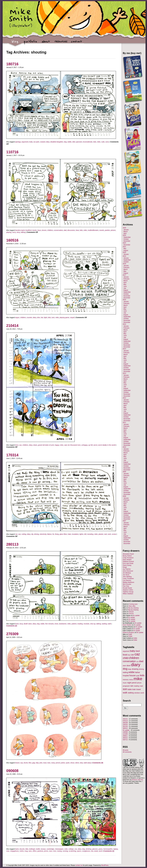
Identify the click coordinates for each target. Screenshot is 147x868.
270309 (12, 634)
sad (65, 445)
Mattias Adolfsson (128, 582)
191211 (125, 719)
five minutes (50, 624)
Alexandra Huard (128, 554)
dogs (130, 669)
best (17, 445)
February (126, 267)
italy (37, 763)
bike (27, 849)
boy (129, 655)
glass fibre (63, 534)
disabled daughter (57, 142)
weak (96, 851)
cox (76, 849)
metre (22, 851)
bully (31, 142)
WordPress (105, 865)
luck (53, 317)
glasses (95, 849)
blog (15, 43)
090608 (12, 771)
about (46, 43)
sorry (107, 142)
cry (137, 662)
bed (138, 651)
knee (56, 624)
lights (81, 534)
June (125, 286)
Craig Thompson (128, 558)
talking (23, 232)
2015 (124, 324)
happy (57, 445)
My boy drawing (133, 608)
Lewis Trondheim (128, 579)
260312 (125, 738)
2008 (124, 496)
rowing (59, 851)
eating (125, 672)
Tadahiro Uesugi (128, 592)
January (126, 230)
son (125, 689)
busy (21, 624)
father (138, 672)
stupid (72, 317)
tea (92, 851)
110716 (12, 152)
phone (139, 683)
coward (43, 142)
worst (95, 445)
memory (126, 680)
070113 (125, 721)
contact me (79, 865)
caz (20, 445)
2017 (124, 275)
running (65, 851)
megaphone (14, 851)
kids (95, 142)
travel (139, 689)
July (125, 288)
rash (109, 534)
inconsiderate (88, 142)
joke (41, 763)
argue (17, 317)
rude (103, 142)
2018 (124, 264)
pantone (40, 851)
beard (17, 763)
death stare (28, 624)
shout (72, 763)
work (100, 851)
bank (17, 849)
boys (39, 230)
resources (61, 43)
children (50, 230)
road (141, 686)
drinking (89, 849)
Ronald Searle (127, 588)
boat (125, 655)
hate (69, 534)
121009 (125, 734)
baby (133, 651)
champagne (59, 849)
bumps (43, 849)
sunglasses (86, 851)
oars (30, 851)
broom (44, 230)
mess (131, 680)
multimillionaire (93, 230)
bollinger (32, 849)
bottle (38, 849)
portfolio (30, 43)
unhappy (84, 445)
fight (46, 317)
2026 (124, 228)
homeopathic (108, 849)
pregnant (126, 686)
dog (65, 142)
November (127, 296)
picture (113, 230)
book (17, 624)
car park (36, 142)
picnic (46, 851)
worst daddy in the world (107, 445)
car (16, 534)
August (126, 250)
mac (8, 851)
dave (129, 666)
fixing (57, 534)
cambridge (50, 849)
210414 (12, 326)
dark (124, 666)
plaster (101, 534)
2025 (124, 235)
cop (21, 763)
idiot (74, 142)
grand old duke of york (46, 445)
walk (109, 624)
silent (77, 763)
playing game (64, 317)
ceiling (24, 534)
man (49, 763)
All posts (126, 750)
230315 (125, 725)
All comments (127, 752)
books (34, 230)
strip (81, 763)
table (130, 689)
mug (26, 851)
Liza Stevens (127, 580)
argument (25, 142)
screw (114, 534)
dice (38, 317)
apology (18, 142)
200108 (125, 723)
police (63, 763)
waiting (104, 624)
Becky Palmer (127, 556)
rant (106, 534)
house (132, 675)
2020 (124, 252)
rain (132, 686)
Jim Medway (127, 573)
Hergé (125, 567)
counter (29, 317)
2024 (124, 243)
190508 (125, 732)
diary (48, 142)
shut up (93, 624)
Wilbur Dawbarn (128, 594)
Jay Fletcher (127, 569)
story (18, 232)
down (35, 445)
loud (45, 763)
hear (77, 230)
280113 (12, 544)
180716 (12, 64)
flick (30, 763)
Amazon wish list (137, 780)
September (127, 237)
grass (101, 849)
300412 (125, 728)
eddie (69, 142)
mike (99, 142)
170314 (12, 455)
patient (74, 624)
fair (42, 317)
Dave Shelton (127, 560)
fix (53, 534)
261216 (125, 726)
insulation (75, 534)
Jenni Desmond (128, 571)
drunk (26, 763)
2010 (124, 447)
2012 (124, 398)
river (55, 851)
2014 (124, 349)
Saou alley (132, 606)
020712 (125, 740)
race (51, 851)
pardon (107, 230)
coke (66, 849)
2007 (124, 521)
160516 (12, 240)
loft (85, 534)
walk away (87, 763)
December (127, 241)
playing (9, 232)
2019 (124, 256)
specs (79, 851)
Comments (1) (109, 851)
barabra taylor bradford (23, 230)
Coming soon (133, 604)
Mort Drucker (127, 584)
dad (65, 230)
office (34, 851)
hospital (126, 676)
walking (131, 693)
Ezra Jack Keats (128, 563)
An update (136, 615)
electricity (43, 534)
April (125, 233)
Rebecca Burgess (129, 632)
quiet (68, 763)
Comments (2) (12, 626)
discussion (71, 230)
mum (125, 683)
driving (36, 534)
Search (127, 701)
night (129, 683)
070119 (131, 612)
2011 (124, 423)
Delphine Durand (128, 562)
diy (32, 534)
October (126, 239)
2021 (124, 247)
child (125, 658)
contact (76, 43)
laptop (116, 849)
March (126, 232)
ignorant (79, 142)
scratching (72, 851)
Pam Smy (126, 586)
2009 (124, 472)
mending (90, 534)
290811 (125, 736)
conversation (58, 230)
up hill (90, 445)
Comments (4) (98, 763)
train (134, 689)
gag (34, 763)
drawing (135, 669)
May (125, 249)
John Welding (127, 577)
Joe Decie (126, 575)
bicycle (22, 849)
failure (49, 534)
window (137, 693)
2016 (124, 300)
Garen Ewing (127, 565)
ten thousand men (74, 445)
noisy (53, 763)
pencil (58, 763)
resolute (86, 624)
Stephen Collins (128, 590)
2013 (124, 373)
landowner (63, 624)
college (71, 849)
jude (138, 676)
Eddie (130, 634)
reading (80, 624)
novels (102, 230)
